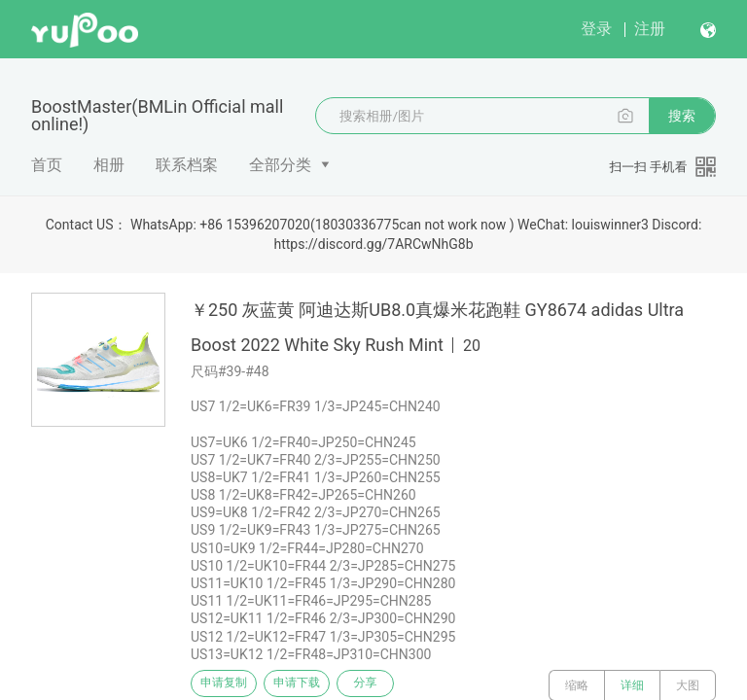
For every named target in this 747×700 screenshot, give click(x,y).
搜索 (682, 116)
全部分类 (280, 165)
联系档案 (187, 165)
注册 (650, 29)
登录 (596, 29)
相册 (109, 165)
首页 (47, 165)
